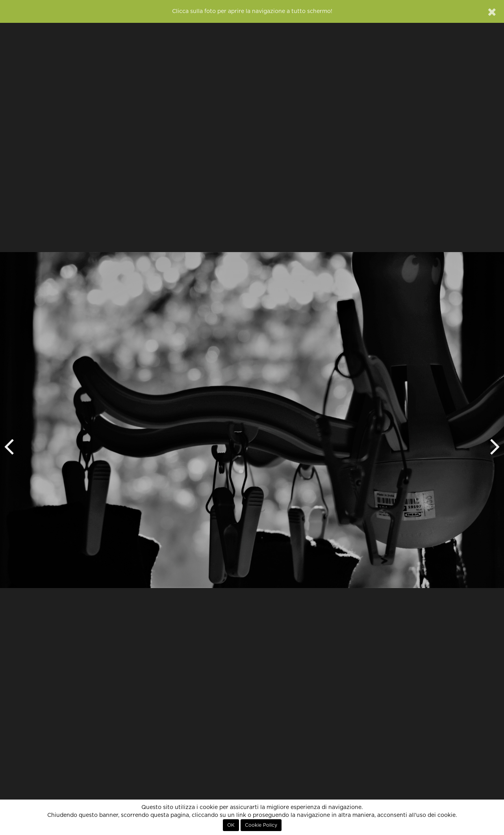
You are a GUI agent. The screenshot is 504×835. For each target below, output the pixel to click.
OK (231, 825)
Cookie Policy (261, 825)
